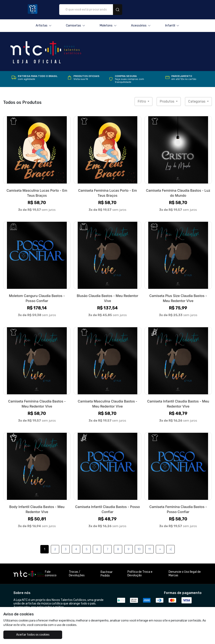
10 (139, 549)
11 (149, 549)
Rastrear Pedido (107, 574)
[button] (44, 26)
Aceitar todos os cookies (29, 635)
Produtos (167, 101)
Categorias (197, 101)
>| (170, 549)
